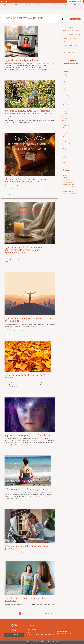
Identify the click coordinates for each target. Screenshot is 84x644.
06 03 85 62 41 (7, 1)
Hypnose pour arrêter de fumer (70, 189)
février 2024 (65, 105)
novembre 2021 (66, 123)
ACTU (42, 8)
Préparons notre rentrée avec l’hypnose (25, 489)
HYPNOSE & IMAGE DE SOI (25, 8)
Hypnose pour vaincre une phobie (71, 194)
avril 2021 (65, 128)
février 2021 (65, 132)
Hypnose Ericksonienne (68, 182)
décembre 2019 (66, 153)
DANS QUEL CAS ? (55, 5)
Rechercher (65, 17)
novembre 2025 (66, 81)
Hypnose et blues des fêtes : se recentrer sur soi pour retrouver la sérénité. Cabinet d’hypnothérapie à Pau (29, 250)
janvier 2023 (65, 116)
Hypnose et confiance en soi (70, 184)
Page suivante (49, 613)
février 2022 (65, 121)
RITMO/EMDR (73, 5)
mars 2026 (65, 77)
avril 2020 (65, 151)
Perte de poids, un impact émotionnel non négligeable (26, 599)
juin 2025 (65, 88)
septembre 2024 (67, 98)
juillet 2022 (65, 118)
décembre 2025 (66, 79)
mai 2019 (65, 158)
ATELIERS (36, 8)
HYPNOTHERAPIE (13, 5)
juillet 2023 (65, 111)
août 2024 (65, 100)
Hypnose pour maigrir (68, 191)
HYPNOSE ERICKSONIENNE (26, 5)
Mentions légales (54, 641)
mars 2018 (65, 162)
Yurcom (47, 641)
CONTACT (47, 8)
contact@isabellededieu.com (38, 632)
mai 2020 (65, 148)
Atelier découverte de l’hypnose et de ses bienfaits (25, 376)
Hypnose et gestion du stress (70, 187)
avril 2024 (65, 102)
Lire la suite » (8, 73)
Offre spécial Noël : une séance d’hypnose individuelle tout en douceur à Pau (25, 180)
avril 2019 (65, 160)
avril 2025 (65, 93)
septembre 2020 (67, 144)
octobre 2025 (66, 84)
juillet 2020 (65, 146)
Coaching (65, 175)
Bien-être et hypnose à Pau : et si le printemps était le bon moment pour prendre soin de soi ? (28, 112)
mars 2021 (65, 130)
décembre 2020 (67, 137)
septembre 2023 (67, 109)
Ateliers (64, 173)
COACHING (65, 5)
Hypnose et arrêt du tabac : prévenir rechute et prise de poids (28, 320)
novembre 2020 (67, 139)
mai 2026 (65, 74)
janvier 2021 (65, 135)
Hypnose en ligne (67, 180)
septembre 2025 (67, 86)
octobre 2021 (66, 125)
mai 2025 (65, 91)
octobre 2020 (66, 142)
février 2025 (65, 95)
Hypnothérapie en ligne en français (22, 60)
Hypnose (65, 178)
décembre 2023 (66, 107)
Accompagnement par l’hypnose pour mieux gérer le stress (27, 547)
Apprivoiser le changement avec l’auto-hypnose (29, 435)
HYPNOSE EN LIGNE (42, 5)
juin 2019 (65, 155)
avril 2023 (65, 114)
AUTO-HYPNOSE (12, 8)
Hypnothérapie (66, 196)
